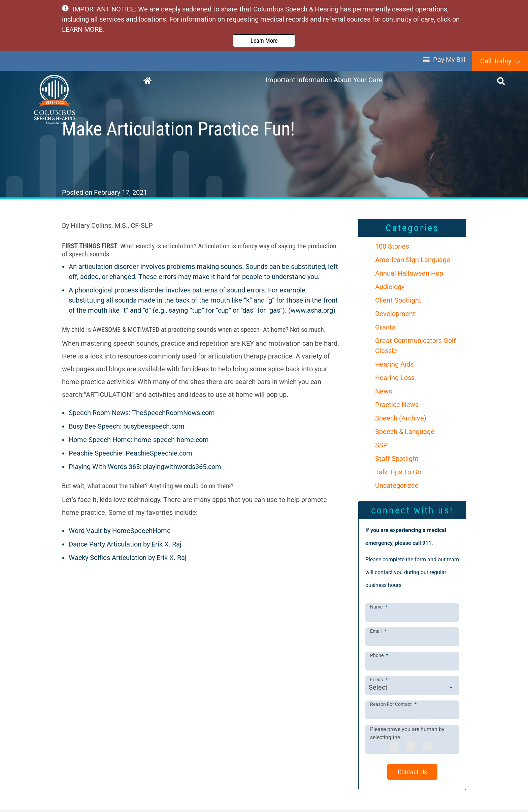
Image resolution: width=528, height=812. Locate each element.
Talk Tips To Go (398, 474)
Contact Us (412, 774)
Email (378, 632)
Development (395, 315)
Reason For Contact (393, 706)
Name (379, 608)
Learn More (264, 41)
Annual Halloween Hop (409, 275)
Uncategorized (397, 487)
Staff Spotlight (397, 460)
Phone (379, 657)
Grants (385, 329)
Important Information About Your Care (325, 82)
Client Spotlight (398, 302)
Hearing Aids (394, 366)
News (384, 393)
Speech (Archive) (401, 420)
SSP (381, 447)
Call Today (496, 62)
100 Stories (392, 248)
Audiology (390, 288)
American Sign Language (413, 261)
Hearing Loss (395, 379)
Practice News (397, 406)
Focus (379, 681)
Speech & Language (405, 433)
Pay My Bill (442, 62)
